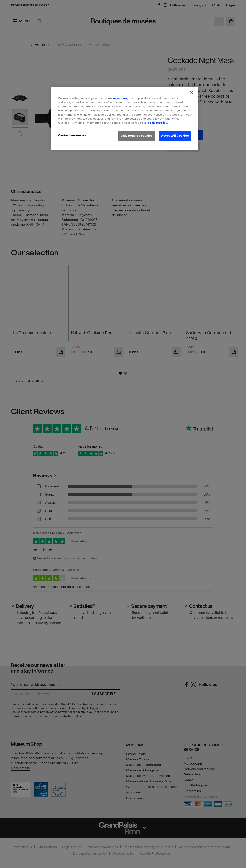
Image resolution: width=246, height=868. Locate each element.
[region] (125, 118)
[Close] (192, 93)
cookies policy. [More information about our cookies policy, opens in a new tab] (158, 123)
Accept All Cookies (175, 136)
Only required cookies (137, 136)
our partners (119, 98)
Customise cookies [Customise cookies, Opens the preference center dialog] (72, 135)
